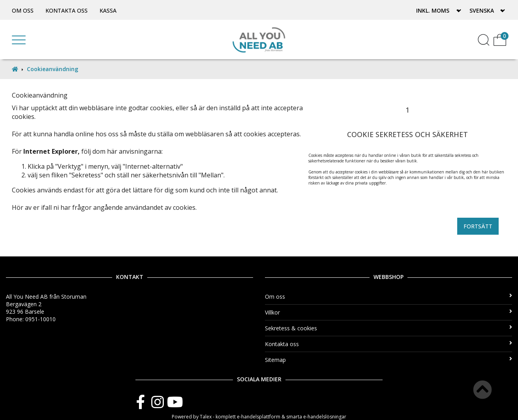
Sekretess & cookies (388, 328)
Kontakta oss (67, 10)
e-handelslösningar (325, 417)
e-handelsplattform (259, 417)
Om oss (23, 10)
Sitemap (388, 360)
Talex (206, 417)
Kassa (108, 10)
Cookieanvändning (53, 69)
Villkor (388, 312)
